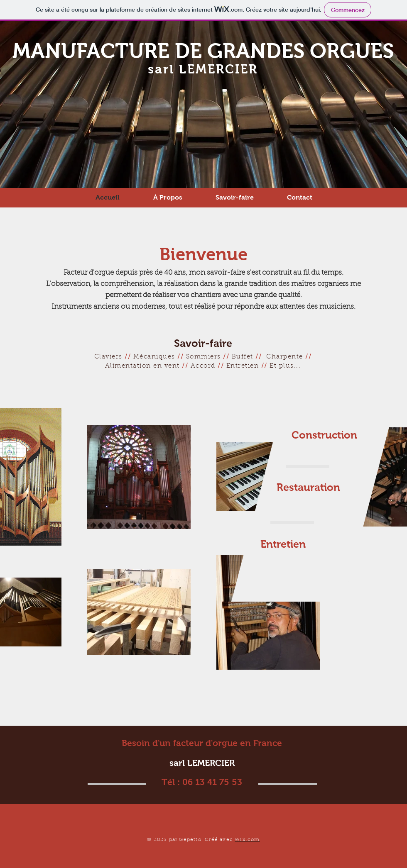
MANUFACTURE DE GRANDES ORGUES (203, 51)
